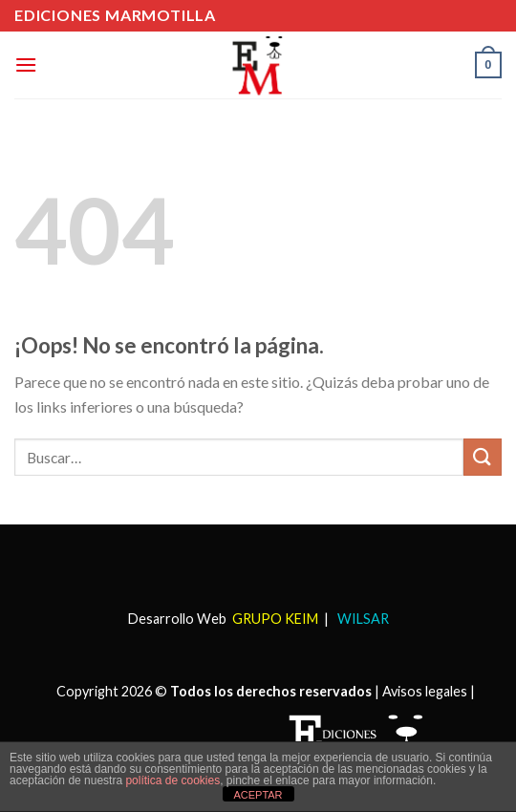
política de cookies (172, 780)
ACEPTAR (258, 795)
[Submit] (483, 457)
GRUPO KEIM (275, 619)
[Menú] (26, 64)
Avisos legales (425, 691)
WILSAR (362, 619)
